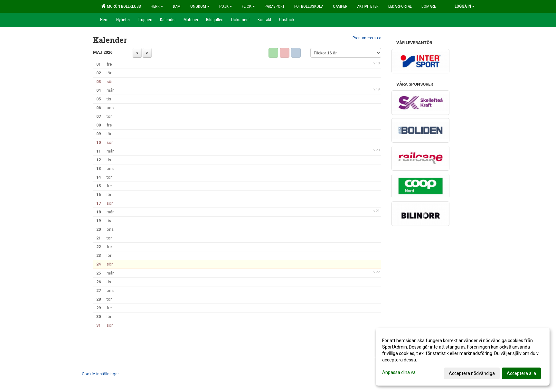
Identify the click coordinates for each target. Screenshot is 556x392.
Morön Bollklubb (121, 6)
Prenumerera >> (367, 38)
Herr (157, 6)
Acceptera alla (521, 373)
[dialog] (463, 357)
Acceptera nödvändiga (472, 373)
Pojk (226, 6)
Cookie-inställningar (100, 374)
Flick (248, 6)
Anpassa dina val (399, 372)
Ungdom (200, 6)
